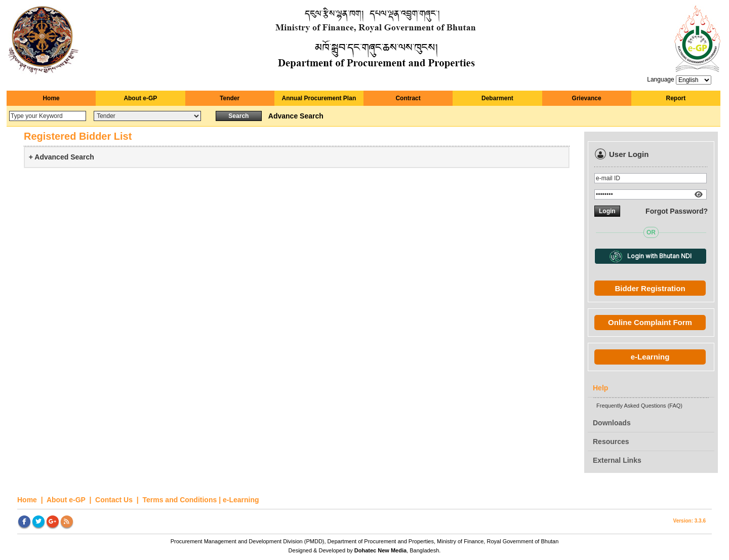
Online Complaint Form (650, 322)
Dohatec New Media (380, 550)
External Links (617, 460)
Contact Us (115, 500)
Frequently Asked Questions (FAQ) (639, 406)
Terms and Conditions (180, 500)
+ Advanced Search (62, 157)
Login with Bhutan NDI (650, 256)
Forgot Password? (677, 211)
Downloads (612, 423)
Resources (611, 442)
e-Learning (650, 357)
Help (600, 388)
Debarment (497, 98)
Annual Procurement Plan (319, 98)
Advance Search (296, 116)
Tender (230, 98)
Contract (408, 98)
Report (676, 98)
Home (51, 98)
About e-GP (140, 98)
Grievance (587, 98)
